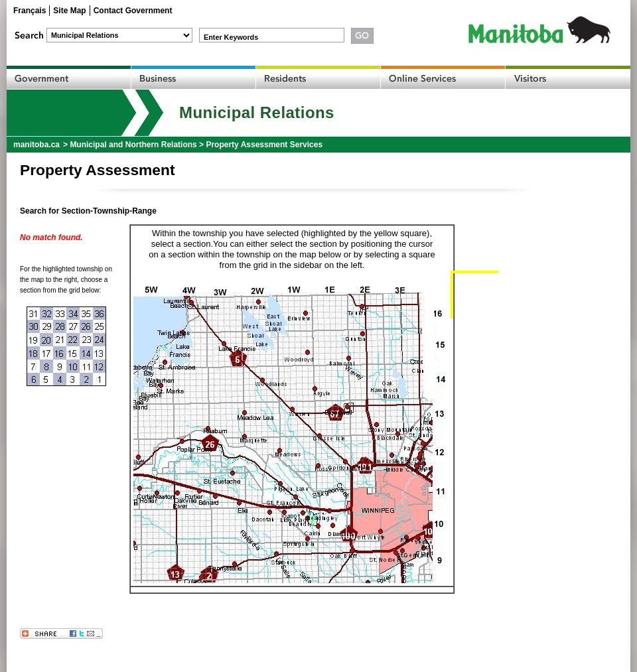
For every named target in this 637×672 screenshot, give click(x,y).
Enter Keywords (231, 37)
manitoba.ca (36, 145)
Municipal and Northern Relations (133, 145)
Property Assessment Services (264, 145)
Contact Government (133, 11)
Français (30, 11)
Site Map (69, 11)
